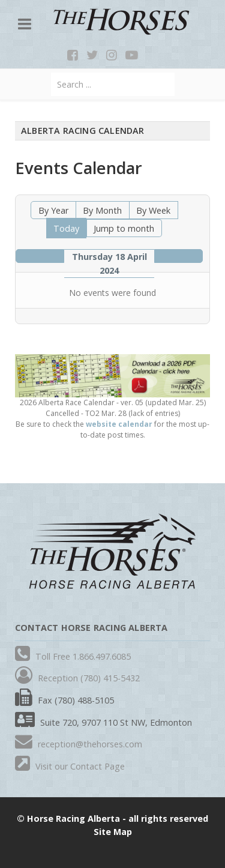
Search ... (51, 73)
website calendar (119, 424)
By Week (153, 210)
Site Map (113, 832)
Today (66, 228)
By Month (102, 210)
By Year (53, 210)
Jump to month (124, 228)
